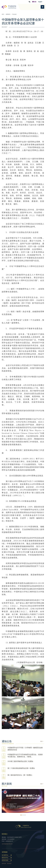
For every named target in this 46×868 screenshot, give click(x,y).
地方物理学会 (5, 855)
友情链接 (5, 852)
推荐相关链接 (5, 860)
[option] (23, 801)
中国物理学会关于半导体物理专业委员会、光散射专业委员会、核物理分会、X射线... (25, 756)
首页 (3, 14)
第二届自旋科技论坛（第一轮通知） (20, 775)
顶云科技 (9, 863)
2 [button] (23, 815)
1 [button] (21, 815)
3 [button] (25, 815)
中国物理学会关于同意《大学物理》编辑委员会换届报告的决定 (25, 749)
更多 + (42, 741)
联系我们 (5, 834)
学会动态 (14, 14)
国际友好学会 (5, 858)
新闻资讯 (8, 14)
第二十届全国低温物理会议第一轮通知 (21, 768)
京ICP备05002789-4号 (7, 844)
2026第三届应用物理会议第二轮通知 (20, 761)
